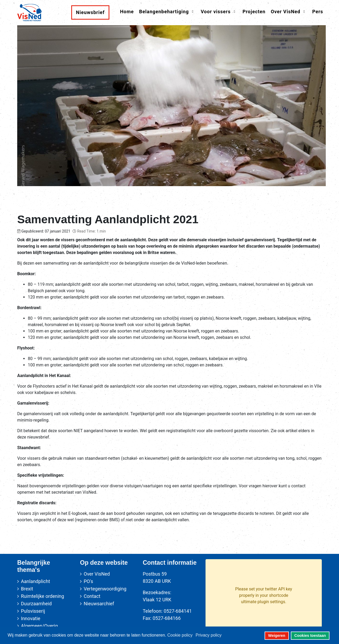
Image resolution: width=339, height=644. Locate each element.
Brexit (27, 589)
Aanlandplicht (35, 581)
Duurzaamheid (36, 604)
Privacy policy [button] (209, 635)
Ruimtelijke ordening (43, 596)
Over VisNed (97, 574)
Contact (92, 596)
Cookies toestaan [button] (310, 636)
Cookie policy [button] (180, 635)
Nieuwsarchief (99, 604)
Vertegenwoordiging (105, 589)
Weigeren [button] (277, 636)
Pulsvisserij (33, 611)
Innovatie (31, 618)
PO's (88, 581)
